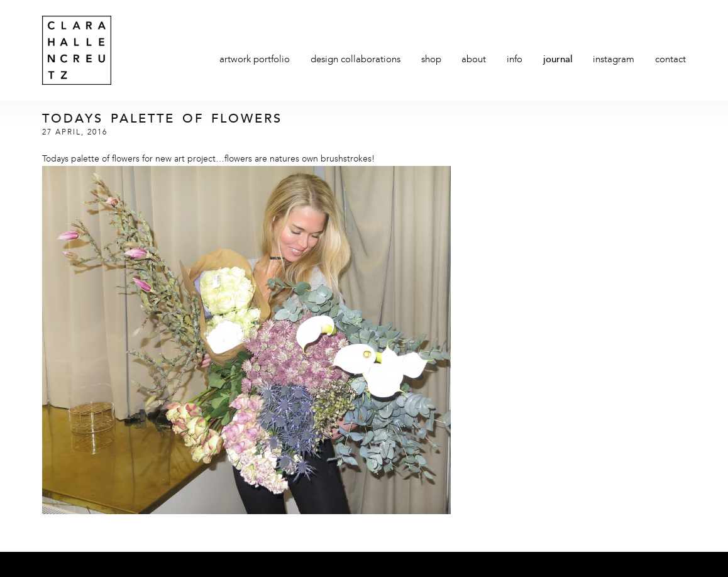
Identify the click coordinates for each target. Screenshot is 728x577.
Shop (431, 60)
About (474, 60)
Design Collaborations (356, 60)
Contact (670, 60)
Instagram (614, 60)
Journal (558, 60)
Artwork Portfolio (255, 60)
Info (515, 60)
